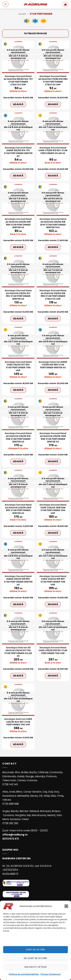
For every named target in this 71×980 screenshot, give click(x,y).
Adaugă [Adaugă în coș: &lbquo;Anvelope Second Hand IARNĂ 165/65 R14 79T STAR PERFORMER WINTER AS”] (18, 176)
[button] (66, 906)
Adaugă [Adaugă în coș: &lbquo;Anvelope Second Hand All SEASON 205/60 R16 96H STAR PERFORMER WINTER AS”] (18, 247)
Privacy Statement (51, 974)
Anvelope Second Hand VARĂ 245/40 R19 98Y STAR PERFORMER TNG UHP (53, 581)
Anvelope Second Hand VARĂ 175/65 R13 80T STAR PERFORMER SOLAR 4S (53, 151)
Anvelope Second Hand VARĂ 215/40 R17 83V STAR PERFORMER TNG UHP (18, 366)
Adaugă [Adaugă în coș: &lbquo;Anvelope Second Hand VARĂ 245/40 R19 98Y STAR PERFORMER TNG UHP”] (53, 604)
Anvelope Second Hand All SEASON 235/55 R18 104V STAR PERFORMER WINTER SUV (53, 223)
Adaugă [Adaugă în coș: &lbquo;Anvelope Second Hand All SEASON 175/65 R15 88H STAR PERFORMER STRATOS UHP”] (53, 104)
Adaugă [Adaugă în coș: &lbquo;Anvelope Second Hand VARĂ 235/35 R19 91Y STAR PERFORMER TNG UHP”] (53, 676)
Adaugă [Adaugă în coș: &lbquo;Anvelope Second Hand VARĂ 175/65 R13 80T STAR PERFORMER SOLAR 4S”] (53, 176)
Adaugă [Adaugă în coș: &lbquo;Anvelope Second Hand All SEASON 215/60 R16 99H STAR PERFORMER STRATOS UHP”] (53, 319)
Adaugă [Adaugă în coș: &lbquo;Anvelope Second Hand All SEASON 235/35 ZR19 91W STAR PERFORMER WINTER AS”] (53, 461)
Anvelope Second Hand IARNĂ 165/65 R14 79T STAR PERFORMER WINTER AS (18, 152)
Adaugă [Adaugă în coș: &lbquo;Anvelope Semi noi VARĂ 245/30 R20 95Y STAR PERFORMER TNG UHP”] (18, 744)
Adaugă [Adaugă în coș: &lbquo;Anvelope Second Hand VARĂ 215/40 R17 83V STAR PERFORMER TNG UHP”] (18, 390)
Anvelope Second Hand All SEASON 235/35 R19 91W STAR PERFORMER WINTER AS (18, 438)
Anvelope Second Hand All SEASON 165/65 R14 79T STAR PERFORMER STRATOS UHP (18, 81)
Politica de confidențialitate (24, 974)
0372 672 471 (11, 839)
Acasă (22, 14)
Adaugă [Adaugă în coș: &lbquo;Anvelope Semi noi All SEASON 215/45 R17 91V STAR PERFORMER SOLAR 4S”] (18, 676)
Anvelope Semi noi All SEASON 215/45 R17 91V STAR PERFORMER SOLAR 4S (18, 652)
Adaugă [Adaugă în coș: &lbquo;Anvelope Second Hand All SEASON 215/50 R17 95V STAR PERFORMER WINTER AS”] (18, 319)
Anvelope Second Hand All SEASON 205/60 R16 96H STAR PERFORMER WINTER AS (18, 223)
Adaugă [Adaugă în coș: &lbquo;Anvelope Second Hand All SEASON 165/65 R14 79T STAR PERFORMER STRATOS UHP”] (18, 104)
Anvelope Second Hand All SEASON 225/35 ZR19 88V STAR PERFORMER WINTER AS (18, 509)
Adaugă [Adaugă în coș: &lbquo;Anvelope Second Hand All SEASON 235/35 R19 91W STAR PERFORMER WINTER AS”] (18, 461)
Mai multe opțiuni (35, 967)
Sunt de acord (35, 949)
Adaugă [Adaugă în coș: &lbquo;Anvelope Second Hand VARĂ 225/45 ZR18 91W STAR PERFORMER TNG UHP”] (53, 533)
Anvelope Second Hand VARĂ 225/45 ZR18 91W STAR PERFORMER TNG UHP (53, 509)
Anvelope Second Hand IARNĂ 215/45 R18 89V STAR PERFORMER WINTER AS (18, 581)
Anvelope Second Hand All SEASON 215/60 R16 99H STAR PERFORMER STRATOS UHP (53, 295)
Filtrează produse (35, 33)
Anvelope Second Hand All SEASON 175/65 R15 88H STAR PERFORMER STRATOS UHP (53, 81)
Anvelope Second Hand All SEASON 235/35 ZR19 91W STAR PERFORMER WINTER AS (53, 438)
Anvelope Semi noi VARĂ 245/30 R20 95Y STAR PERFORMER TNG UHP (18, 722)
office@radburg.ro (15, 835)
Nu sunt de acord (35, 958)
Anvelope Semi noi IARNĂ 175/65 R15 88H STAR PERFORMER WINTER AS (53, 365)
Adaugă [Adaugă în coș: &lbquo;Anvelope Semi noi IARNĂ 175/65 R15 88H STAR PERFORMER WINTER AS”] (53, 390)
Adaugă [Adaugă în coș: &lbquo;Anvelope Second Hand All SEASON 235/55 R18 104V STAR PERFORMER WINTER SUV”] (53, 247)
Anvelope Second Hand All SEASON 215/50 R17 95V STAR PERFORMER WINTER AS (18, 295)
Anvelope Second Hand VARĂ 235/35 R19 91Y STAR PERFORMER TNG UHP (53, 650)
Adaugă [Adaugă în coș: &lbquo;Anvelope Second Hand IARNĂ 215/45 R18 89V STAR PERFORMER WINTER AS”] (18, 604)
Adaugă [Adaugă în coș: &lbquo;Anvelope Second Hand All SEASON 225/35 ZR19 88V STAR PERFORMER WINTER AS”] (18, 533)
